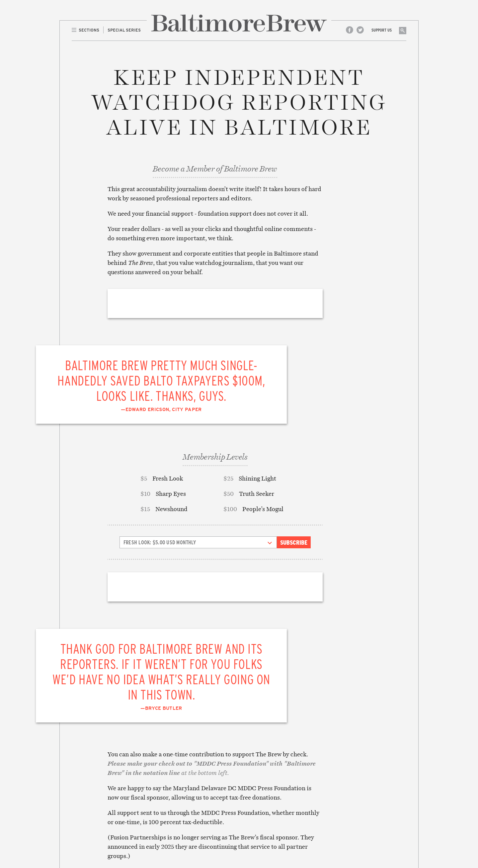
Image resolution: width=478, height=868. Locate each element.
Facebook (350, 30)
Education (185, 797)
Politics (183, 826)
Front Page (115, 761)
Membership (259, 797)
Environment (189, 805)
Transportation (192, 840)
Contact (255, 776)
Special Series (118, 769)
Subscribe (294, 421)
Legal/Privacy (262, 790)
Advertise (257, 783)
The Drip (111, 776)
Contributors (261, 769)
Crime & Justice (191, 783)
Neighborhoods (191, 819)
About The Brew (264, 761)
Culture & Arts (191, 790)
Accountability (191, 761)
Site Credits (328, 839)
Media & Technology (196, 812)
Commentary (188, 776)
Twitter (360, 30)
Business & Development (201, 769)
